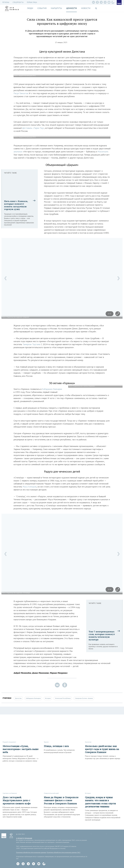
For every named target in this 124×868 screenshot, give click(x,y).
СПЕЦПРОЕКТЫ (18, 2)
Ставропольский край (51, 793)
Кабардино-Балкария (33, 698)
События (42, 8)
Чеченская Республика (63, 698)
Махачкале (103, 152)
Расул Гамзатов (21, 93)
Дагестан (18, 698)
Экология (88, 742)
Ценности (71, 8)
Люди (30, 8)
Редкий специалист (9, 742)
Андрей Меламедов (22, 673)
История (48, 698)
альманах (18, 152)
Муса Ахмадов (30, 487)
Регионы (6, 2)
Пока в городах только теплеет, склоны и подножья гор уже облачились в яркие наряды (103, 757)
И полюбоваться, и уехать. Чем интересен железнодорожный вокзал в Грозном (59, 751)
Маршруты (56, 8)
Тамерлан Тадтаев (31, 344)
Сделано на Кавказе (10, 793)
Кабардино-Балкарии (52, 389)
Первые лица (32, 2)
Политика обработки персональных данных (31, 852)
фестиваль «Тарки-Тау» (33, 128)
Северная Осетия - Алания (84, 698)
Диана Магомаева (40, 673)
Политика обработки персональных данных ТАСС (64, 852)
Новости (86, 8)
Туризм (46, 742)
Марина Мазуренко (59, 673)
